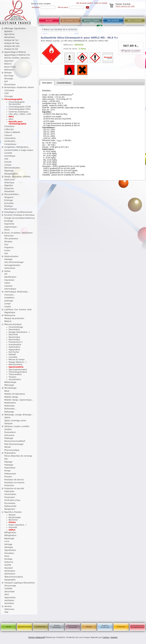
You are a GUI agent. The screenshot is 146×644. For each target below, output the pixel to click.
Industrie (8, 286)
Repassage (9, 538)
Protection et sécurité (14, 489)
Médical (8, 321)
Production (9, 485)
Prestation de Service (14, 480)
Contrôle (8, 153)
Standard (9, 568)
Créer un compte (101, 3)
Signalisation (10, 550)
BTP (6, 82)
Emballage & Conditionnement (18, 212)
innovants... (10, 295)
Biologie (8, 73)
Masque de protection (14, 318)
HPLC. (11, 119)
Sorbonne (9, 562)
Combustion (10, 141)
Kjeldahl (12, 355)
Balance (8, 64)
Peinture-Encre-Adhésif (15, 441)
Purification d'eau (12, 500)
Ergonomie (9, 224)
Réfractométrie (16, 365)
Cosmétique (10, 156)
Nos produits (113, 21)
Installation (9, 298)
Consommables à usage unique (19, 150)
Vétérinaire (9, 609)
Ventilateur (9, 600)
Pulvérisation (10, 494)
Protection (121, 627)
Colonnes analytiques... (19, 112)
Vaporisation (10, 598)
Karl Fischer (14, 352)
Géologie (8, 259)
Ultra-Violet (10, 592)
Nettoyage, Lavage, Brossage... (19, 415)
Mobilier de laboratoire (15, 394)
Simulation (9, 553)
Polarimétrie (10, 468)
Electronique (14, 337)
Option (7, 418)
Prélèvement (10, 474)
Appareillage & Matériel (15, 52)
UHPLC (12, 530)
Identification (10, 277)
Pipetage (8, 462)
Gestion (114, 637)
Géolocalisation (11, 256)
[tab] (47, 83)
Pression (8, 477)
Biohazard (9, 70)
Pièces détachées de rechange (18, 456)
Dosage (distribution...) (19, 332)
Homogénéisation (12, 265)
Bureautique (10, 85)
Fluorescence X (16, 342)
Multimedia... (10, 409)
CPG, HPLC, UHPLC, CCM (20, 114)
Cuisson (8, 165)
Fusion (7, 251)
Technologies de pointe (73, 626)
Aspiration (9, 61)
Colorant (8, 135)
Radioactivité (10, 506)
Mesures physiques (13, 324)
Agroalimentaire (25, 627)
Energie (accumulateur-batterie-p (20, 218)
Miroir (7, 391)
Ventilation (9, 603)
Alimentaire (10, 37)
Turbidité (8, 589)
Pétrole (8, 447)
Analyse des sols (12, 46)
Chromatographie (13, 99)
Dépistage (9, 171)
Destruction (10, 180)
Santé (9, 627)
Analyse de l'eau (12, 43)
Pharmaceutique (12, 450)
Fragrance (9, 247)
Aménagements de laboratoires (137, 626)
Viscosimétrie (15, 379)
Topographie (10, 580)
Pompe (8, 471)
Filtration (8, 242)
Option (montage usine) (15, 421)
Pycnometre (10, 503)
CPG (6, 159)
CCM (6, 93)
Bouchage (9, 76)
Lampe (8, 304)
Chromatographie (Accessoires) (17, 103)
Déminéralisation (12, 168)
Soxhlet (8, 565)
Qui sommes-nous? (70, 21)
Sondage (8, 559)
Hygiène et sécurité (105, 626)
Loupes (8, 307)
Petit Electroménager (14, 444)
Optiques (9, 423)
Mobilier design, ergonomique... (19, 400)
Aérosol (12, 515)
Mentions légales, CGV (92, 22)
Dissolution (9, 191)
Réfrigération (10, 533)
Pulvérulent (10, 497)
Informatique (10, 289)
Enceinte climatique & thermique (19, 215)
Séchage (8, 544)
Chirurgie (9, 96)
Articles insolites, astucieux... (18, 58)
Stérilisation (10, 574)
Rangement (10, 509)
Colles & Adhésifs (12, 132)
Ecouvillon (9, 203)
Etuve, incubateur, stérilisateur (19, 233)
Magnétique (10, 312)
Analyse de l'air (11, 40)
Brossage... (10, 79)
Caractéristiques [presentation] (64, 83)
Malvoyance (10, 315)
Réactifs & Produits (13, 512)
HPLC (11, 117)
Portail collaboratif (37, 637)
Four (6, 245)
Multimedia (10, 406)
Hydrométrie (14, 347)
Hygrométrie (14, 350)
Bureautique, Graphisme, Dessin (19, 87)
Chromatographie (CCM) (20, 107)
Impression (9, 280)
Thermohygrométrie (18, 372)
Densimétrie (14, 330)
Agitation (9, 31)
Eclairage (9, 200)
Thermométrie (15, 374)
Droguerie (9, 197)
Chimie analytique (57, 626)
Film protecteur (11, 239)
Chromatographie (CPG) (20, 109)
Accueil (49, 21)
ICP (6, 274)
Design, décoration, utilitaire (17, 177)
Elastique (9, 206)
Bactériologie (15, 517)
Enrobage (9, 221)
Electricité (13, 335)
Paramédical (10, 432)
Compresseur (10, 144)
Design (89, 627)
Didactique (9, 183)
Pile (6, 459)
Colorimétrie (10, 138)
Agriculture (9, 34)
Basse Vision (10, 67)
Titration (12, 377)
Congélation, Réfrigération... (17, 147)
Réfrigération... (11, 535)
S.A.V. (7, 541)
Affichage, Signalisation (15, 28)
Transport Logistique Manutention (20, 583)
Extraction (9, 236)
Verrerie (8, 606)
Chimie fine (41, 627)
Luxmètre (13, 357)
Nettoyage (9, 412)
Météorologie (10, 382)
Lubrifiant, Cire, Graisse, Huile (18, 310)
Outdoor (8, 429)
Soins (7, 556)
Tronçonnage (10, 586)
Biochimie (13, 520)
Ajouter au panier (131, 51)
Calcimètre (9, 90)
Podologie (9, 465)
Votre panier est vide (125, 6)
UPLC (7, 595)
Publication (9, 491)
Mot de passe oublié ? (85, 3)
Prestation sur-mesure (14, 483)
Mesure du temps (17, 360)
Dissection (9, 189)
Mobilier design (11, 397)
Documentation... (12, 194)
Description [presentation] (47, 83)
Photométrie (10, 453)
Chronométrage (16, 327)
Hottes (7, 271)
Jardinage (9, 301)
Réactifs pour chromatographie (17, 123)
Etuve (7, 230)
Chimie (12, 522)
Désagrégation (11, 174)
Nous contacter (135, 21)
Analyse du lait (11, 49)
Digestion (9, 185)
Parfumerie (9, 435)
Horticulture (10, 268)
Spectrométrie (16, 367)
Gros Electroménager (14, 262)
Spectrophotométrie (18, 370)
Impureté (13, 527)
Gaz (6, 253)
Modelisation (10, 403)
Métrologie (9, 385)
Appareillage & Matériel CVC (17, 55)
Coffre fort (9, 129)
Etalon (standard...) (17, 525)
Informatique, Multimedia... (17, 292)
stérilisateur (10, 571)
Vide (6, 612)
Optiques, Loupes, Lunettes (17, 426)
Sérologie (9, 547)
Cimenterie (9, 126)
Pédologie (9, 438)
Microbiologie (10, 388)
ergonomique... (11, 227)
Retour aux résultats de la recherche (60, 30)
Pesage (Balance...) (17, 362)
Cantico (106, 637)
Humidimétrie (15, 345)
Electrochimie (11, 209)
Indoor (7, 283)
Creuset (8, 162)
